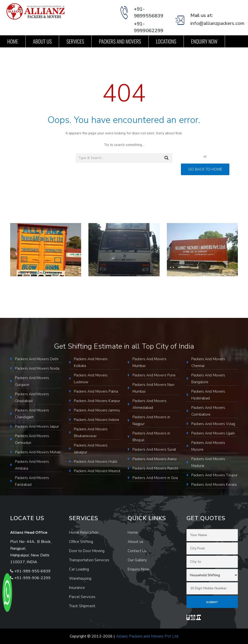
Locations (166, 41)
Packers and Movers (120, 41)
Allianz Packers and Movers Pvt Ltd (147, 636)
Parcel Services (82, 597)
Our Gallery (137, 560)
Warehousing (80, 578)
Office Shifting (81, 542)
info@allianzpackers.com (217, 23)
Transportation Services (89, 560)
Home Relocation (84, 532)
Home (13, 41)
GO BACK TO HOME (205, 169)
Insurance (77, 588)
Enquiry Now (204, 41)
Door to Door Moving (87, 551)
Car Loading (79, 569)
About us (42, 41)
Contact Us (19, 53)
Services (75, 41)
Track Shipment (82, 606)
